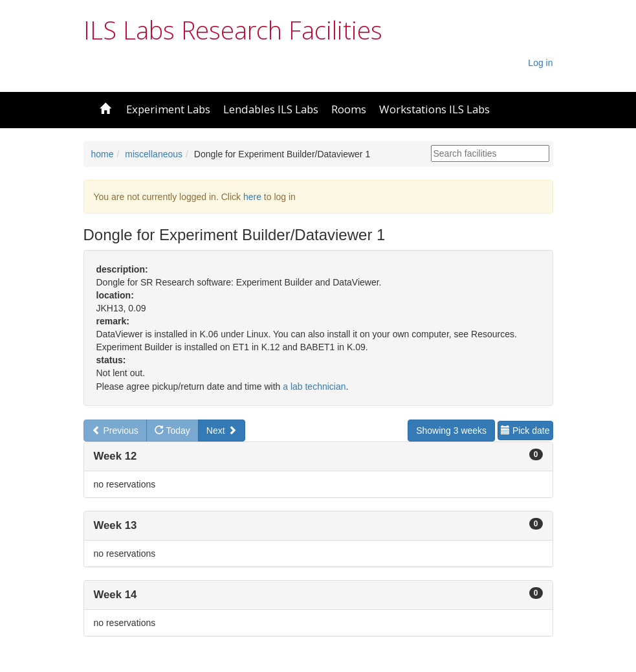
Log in (540, 63)
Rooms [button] (349, 109)
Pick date (525, 431)
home (103, 154)
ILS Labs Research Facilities (233, 30)
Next (222, 431)
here (252, 197)
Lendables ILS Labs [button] (271, 109)
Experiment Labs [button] (168, 109)
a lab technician (314, 386)
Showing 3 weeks (451, 431)
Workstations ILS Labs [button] (434, 109)
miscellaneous (154, 154)
